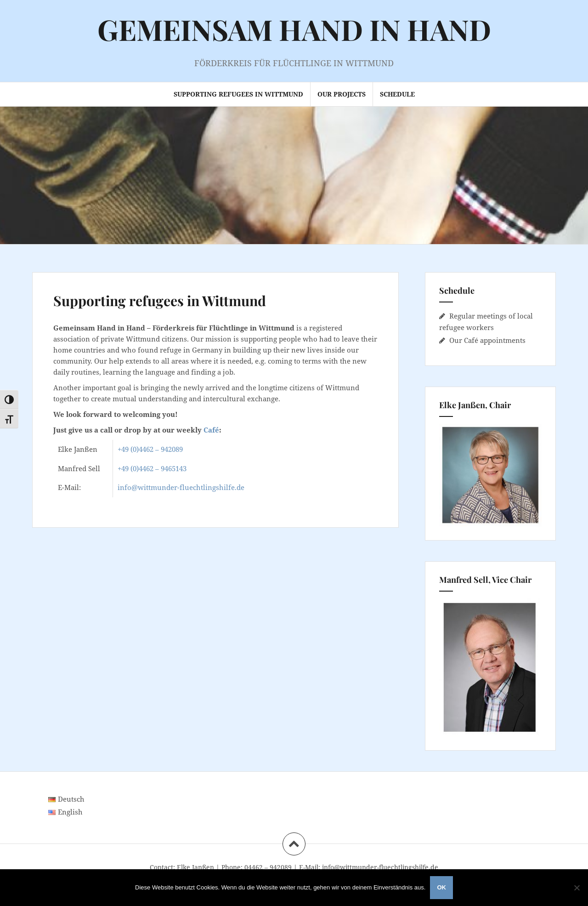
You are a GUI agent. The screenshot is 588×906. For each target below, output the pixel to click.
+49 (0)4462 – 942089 (150, 449)
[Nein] (577, 888)
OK (441, 887)
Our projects (342, 94)
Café (211, 430)
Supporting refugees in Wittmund (238, 94)
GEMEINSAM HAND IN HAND (294, 29)
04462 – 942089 (268, 867)
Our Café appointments (487, 340)
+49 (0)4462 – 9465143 (152, 468)
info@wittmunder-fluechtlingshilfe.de (181, 487)
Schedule (397, 94)
